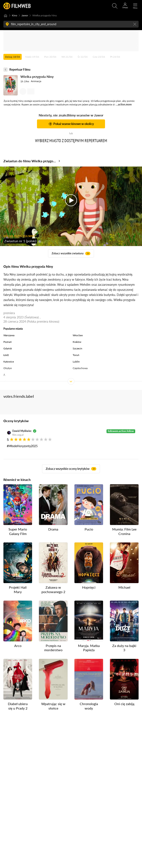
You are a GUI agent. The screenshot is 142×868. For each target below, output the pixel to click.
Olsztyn (8, 368)
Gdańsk (8, 348)
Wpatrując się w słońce (53, 706)
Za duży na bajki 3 (124, 648)
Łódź (6, 355)
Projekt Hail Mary (18, 589)
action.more (125, 104)
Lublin (76, 362)
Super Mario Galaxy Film (18, 531)
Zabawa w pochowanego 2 (53, 589)
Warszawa (9, 335)
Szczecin (77, 348)
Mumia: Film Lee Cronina (124, 531)
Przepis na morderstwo (53, 648)
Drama (53, 529)
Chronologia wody (89, 706)
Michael (124, 587)
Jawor (25, 15)
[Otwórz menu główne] (135, 6)
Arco (18, 645)
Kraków (77, 342)
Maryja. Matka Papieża (89, 648)
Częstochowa (80, 368)
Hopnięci (89, 587)
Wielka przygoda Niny (37, 76)
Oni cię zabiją (124, 704)
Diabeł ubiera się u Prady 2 (18, 706)
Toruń (76, 355)
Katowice (9, 362)
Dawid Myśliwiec (22, 431)
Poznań (8, 342)
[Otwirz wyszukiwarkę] (115, 6)
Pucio (89, 529)
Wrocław (78, 335)
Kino (15, 15)
